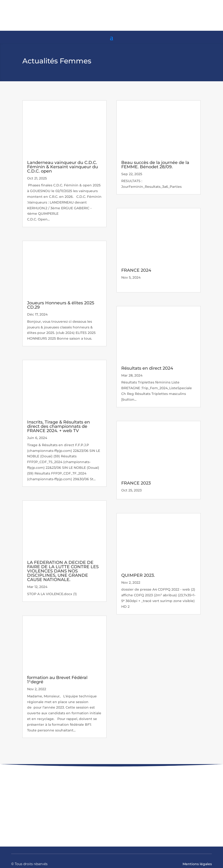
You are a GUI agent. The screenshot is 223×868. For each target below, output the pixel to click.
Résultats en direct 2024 (147, 368)
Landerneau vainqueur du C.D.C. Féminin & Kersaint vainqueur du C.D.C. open (63, 167)
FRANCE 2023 (136, 483)
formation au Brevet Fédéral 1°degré (57, 680)
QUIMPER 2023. (138, 575)
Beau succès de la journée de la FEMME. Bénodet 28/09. (155, 165)
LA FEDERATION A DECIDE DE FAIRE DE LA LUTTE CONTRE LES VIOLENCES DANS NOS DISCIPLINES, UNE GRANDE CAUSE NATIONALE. (63, 571)
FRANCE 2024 (136, 270)
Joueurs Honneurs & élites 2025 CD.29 (61, 305)
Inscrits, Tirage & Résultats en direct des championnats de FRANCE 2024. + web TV (58, 426)
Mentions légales (197, 864)
